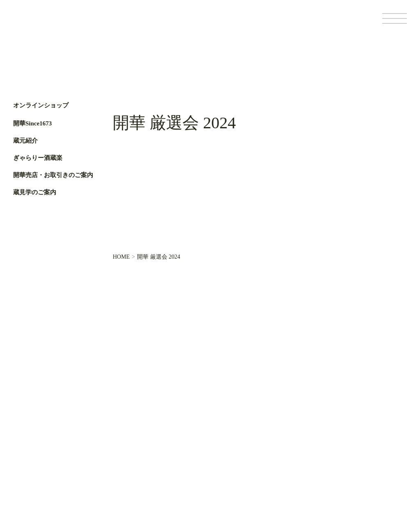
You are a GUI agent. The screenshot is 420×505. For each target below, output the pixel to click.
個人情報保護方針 (319, 446)
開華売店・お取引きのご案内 (53, 175)
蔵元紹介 (25, 141)
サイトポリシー (362, 446)
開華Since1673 (32, 123)
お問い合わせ (197, 438)
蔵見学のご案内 (35, 192)
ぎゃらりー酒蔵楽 (38, 158)
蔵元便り (191, 410)
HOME (121, 257)
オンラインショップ (41, 106)
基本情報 (283, 446)
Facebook (24, 261)
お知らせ (191, 424)
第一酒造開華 (48, 24)
